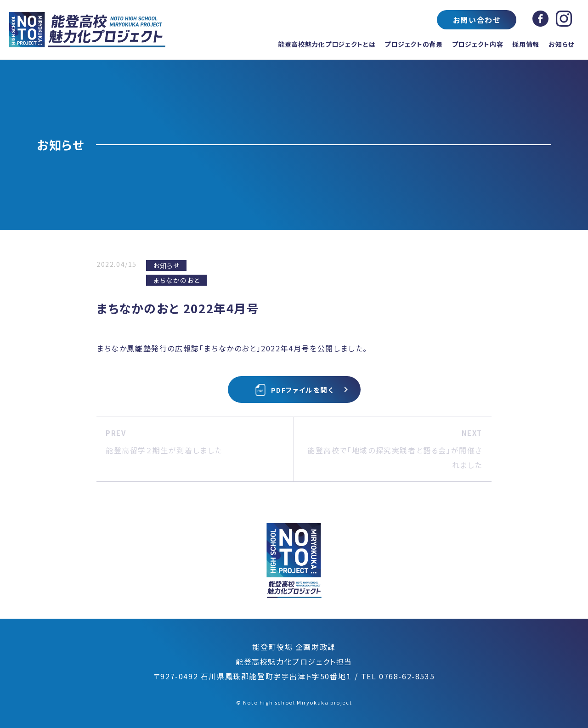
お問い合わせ (477, 20)
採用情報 (526, 44)
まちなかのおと (176, 280)
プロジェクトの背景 (413, 44)
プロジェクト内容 (478, 44)
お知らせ (561, 44)
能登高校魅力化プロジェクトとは (327, 44)
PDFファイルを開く (294, 390)
